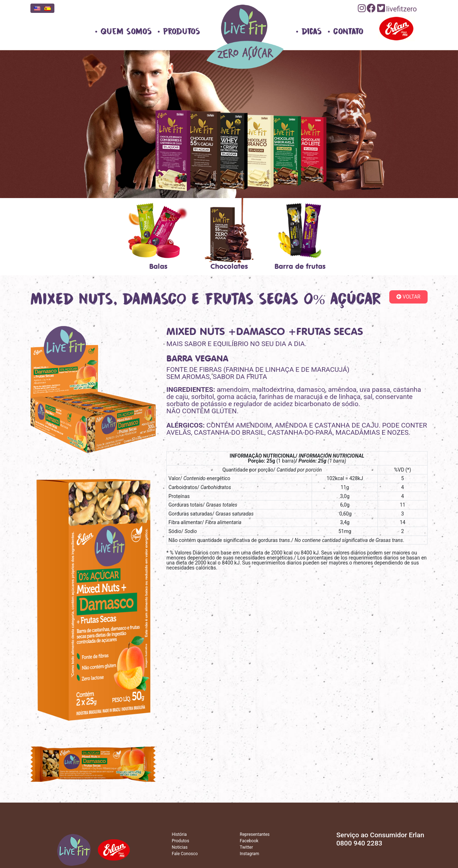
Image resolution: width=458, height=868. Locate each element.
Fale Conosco (185, 854)
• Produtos (179, 31)
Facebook (249, 841)
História (179, 834)
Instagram (249, 854)
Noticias (180, 847)
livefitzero (401, 9)
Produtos (181, 841)
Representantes (255, 834)
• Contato (345, 31)
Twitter (246, 847)
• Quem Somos (123, 31)
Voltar (408, 297)
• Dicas (309, 31)
